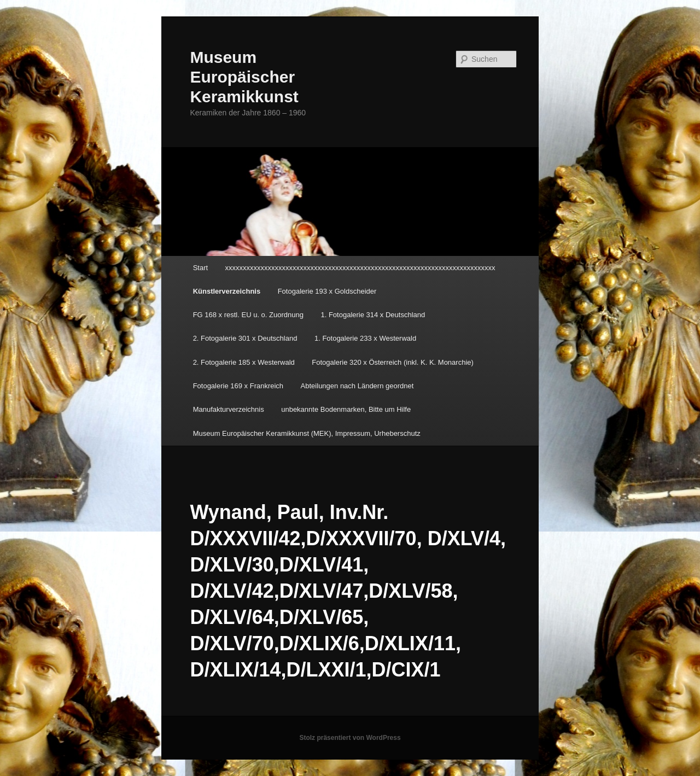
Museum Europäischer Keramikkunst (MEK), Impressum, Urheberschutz (307, 433)
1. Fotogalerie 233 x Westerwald (365, 338)
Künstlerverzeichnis (227, 291)
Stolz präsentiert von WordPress (350, 738)
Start (200, 268)
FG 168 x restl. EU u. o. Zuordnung (248, 315)
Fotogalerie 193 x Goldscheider (327, 291)
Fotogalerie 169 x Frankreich (238, 386)
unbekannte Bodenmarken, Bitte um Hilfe (346, 409)
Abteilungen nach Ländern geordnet (357, 386)
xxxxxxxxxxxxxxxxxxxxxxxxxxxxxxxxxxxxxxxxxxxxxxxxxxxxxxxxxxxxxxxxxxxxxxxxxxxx (360, 268)
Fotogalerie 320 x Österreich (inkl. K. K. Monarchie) (393, 362)
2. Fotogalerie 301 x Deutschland (245, 338)
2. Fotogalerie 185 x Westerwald (244, 362)
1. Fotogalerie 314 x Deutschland (373, 315)
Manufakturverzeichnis (229, 409)
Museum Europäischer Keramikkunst (244, 77)
